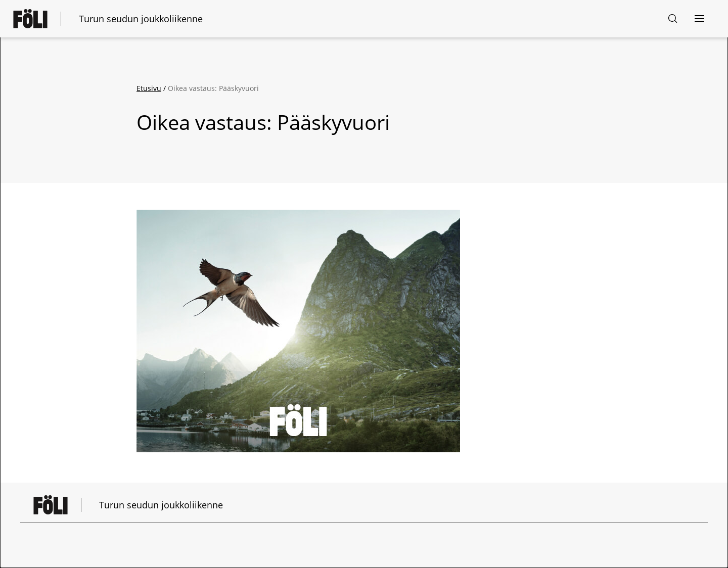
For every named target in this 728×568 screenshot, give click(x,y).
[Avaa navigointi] (699, 19)
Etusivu (149, 88)
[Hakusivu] (673, 19)
